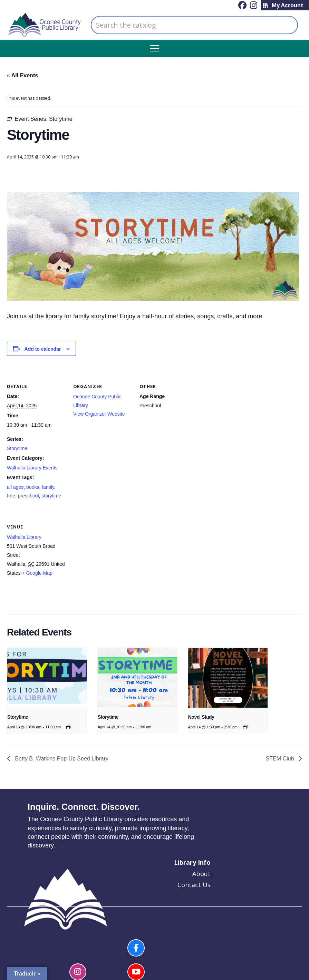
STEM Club (281, 759)
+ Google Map (37, 573)
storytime (51, 496)
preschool (28, 496)
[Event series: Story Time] (69, 727)
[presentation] (47, 678)
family (48, 487)
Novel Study (201, 717)
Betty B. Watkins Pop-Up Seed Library (61, 759)
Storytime (17, 448)
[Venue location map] (110, 555)
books (33, 487)
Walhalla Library (24, 537)
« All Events (22, 75)
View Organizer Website (99, 414)
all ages (15, 487)
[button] (154, 48)
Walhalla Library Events (32, 468)
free (11, 496)
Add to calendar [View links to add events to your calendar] (43, 349)
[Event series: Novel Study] (245, 727)
